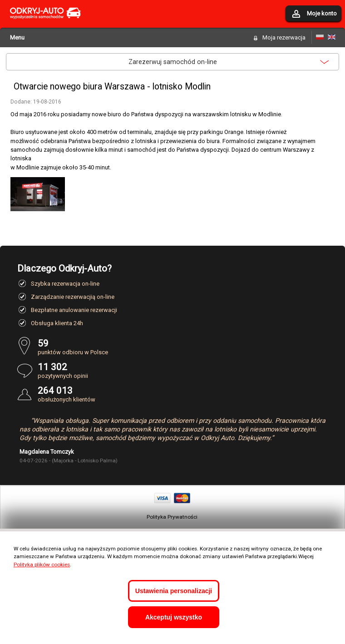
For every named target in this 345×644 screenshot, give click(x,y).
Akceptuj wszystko (174, 617)
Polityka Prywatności (172, 517)
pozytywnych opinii (183, 370)
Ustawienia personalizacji (174, 591)
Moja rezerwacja (284, 37)
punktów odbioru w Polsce (183, 347)
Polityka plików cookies (42, 565)
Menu (17, 37)
